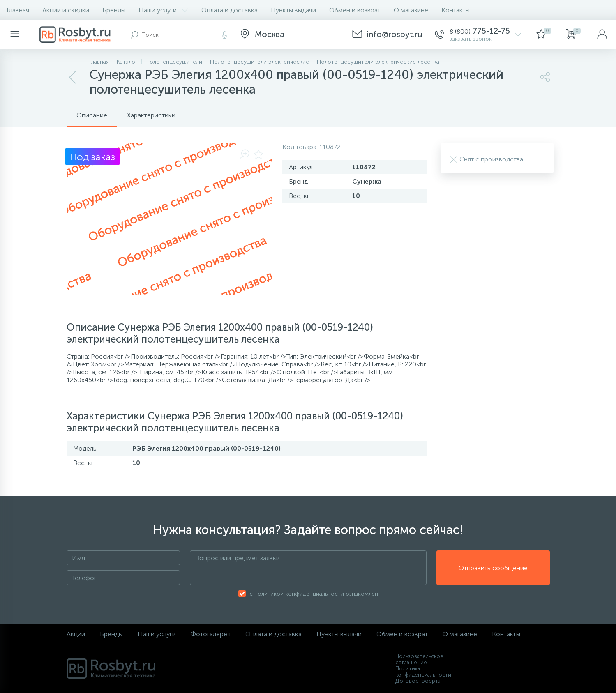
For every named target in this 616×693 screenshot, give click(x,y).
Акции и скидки (66, 10)
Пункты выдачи (293, 10)
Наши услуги (163, 10)
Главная (18, 10)
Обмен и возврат (355, 10)
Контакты (456, 10)
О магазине (411, 10)
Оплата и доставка (230, 10)
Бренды (114, 10)
